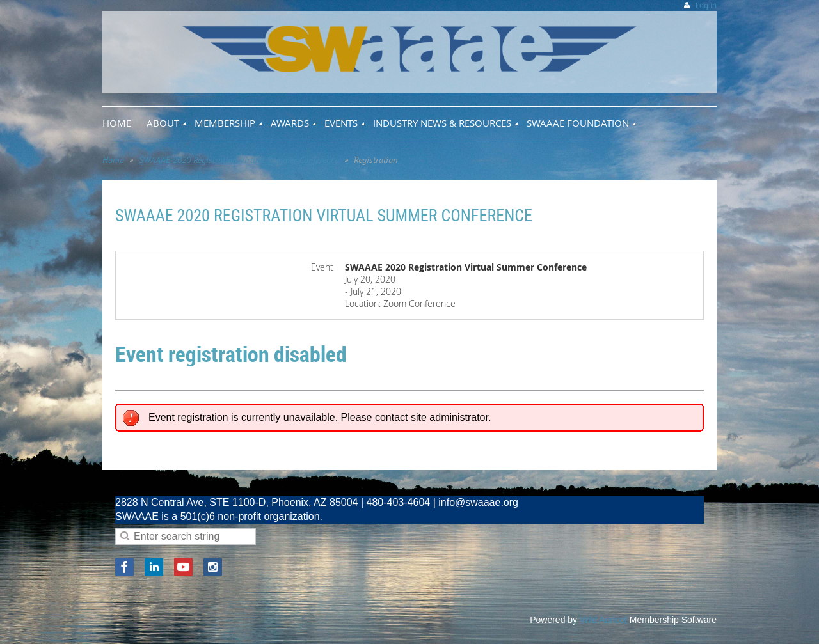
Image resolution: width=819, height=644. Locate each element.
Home (113, 160)
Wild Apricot (603, 620)
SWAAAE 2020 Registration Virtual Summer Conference (239, 160)
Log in (706, 5)
